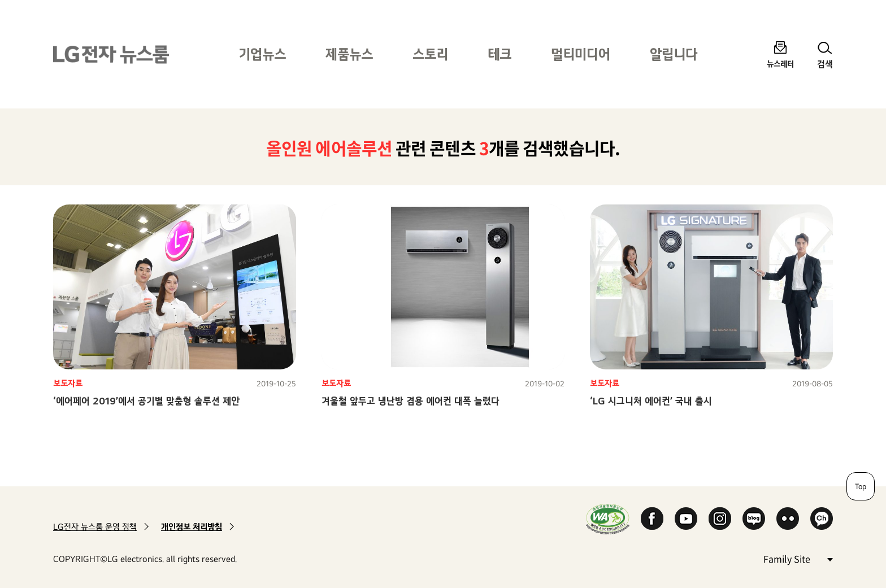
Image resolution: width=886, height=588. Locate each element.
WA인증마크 (608, 519)
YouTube (686, 519)
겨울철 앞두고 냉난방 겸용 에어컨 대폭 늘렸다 (411, 401)
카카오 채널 (822, 519)
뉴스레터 (780, 64)
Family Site (798, 558)
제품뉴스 (349, 54)
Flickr (788, 519)
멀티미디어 (581, 54)
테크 (500, 54)
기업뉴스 (262, 54)
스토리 (430, 54)
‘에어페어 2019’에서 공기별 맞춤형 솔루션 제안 (146, 401)
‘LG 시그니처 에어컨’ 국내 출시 (651, 401)
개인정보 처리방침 (192, 527)
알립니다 (674, 54)
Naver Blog (754, 519)
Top (861, 486)
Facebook (652, 519)
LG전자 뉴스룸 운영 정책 (95, 527)
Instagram (720, 519)
